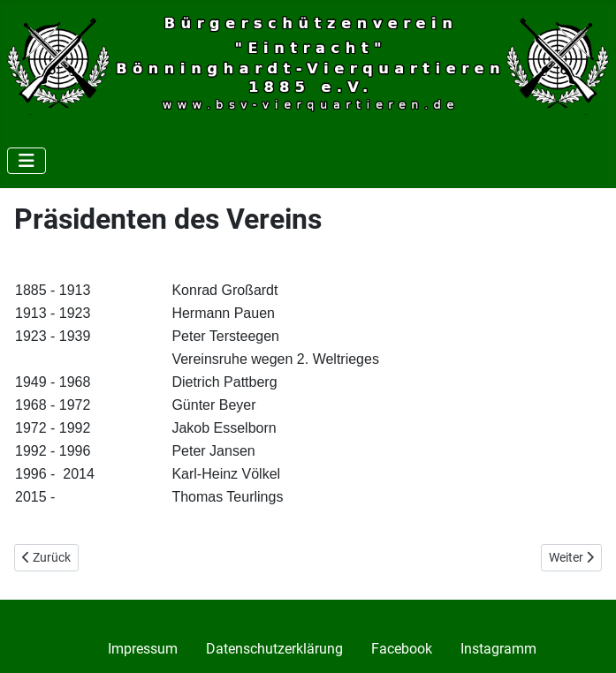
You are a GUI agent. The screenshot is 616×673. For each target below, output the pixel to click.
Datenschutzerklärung (274, 649)
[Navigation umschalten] (27, 161)
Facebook (402, 649)
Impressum (143, 649)
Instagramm (498, 649)
